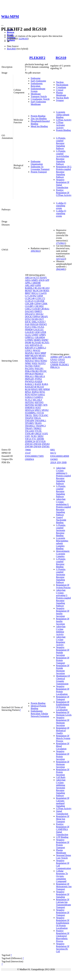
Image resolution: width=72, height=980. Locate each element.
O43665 (54, 459)
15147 (28, 453)
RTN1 (42, 392)
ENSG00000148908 (60, 456)
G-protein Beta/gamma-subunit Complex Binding (62, 543)
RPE (41, 389)
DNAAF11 (30, 314)
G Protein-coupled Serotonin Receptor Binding (61, 530)
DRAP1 (44, 317)
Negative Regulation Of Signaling (63, 894)
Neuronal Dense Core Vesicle (63, 857)
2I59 (59, 462)
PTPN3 (38, 379)
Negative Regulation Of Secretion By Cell (63, 948)
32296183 (23, 39)
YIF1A (28, 439)
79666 (28, 450)
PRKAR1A (40, 376)
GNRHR (54, 365)
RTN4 (34, 395)
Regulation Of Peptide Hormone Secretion (63, 669)
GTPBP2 (29, 340)
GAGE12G (38, 330)
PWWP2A (30, 382)
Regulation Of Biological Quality (63, 730)
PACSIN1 (30, 369)
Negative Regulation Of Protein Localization (63, 690)
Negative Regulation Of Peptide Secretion (63, 651)
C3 (26, 296)
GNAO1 (54, 362)
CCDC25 (29, 301)
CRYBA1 (45, 309)
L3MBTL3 (41, 348)
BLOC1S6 (38, 291)
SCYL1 (28, 400)
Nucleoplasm (62, 85)
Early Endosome (38, 81)
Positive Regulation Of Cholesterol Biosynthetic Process (63, 936)
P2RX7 (37, 366)
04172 (53, 453)
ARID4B (36, 283)
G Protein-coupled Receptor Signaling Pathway (61, 143)
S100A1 (41, 395)
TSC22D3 (30, 431)
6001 (53, 450)
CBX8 (40, 296)
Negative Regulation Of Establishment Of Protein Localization (63, 923)
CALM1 (67, 357)
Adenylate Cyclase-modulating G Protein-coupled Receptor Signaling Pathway (63, 507)
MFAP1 (42, 356)
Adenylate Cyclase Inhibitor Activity (61, 630)
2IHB (64, 462)
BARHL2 (29, 288)
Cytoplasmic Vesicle (40, 99)
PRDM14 (39, 374)
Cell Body (61, 777)
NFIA (37, 361)
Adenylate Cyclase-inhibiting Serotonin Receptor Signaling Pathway (61, 788)
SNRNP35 (30, 408)
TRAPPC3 (41, 426)
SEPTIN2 (29, 402)
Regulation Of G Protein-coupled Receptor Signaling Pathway (64, 172)
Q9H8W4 (29, 459)
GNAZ (62, 362)
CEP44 (37, 304)
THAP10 (29, 418)
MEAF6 (34, 356)
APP (47, 280)
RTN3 (28, 395)
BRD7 (28, 293)
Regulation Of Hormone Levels (64, 714)
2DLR (53, 462)
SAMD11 (39, 397)
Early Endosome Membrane (38, 103)
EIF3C (28, 322)
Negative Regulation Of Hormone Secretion (63, 721)
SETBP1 (39, 405)
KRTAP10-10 (36, 345)
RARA (45, 384)
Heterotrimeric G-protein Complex (63, 554)
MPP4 (35, 358)
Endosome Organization (37, 163)
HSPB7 (45, 340)
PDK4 (28, 371)
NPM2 (28, 363)
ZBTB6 (40, 439)
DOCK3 (29, 317)
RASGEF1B (31, 387)
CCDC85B (39, 301)
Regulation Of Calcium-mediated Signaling (63, 802)
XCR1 (34, 436)
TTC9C (38, 431)
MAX (37, 353)
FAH (27, 324)
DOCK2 (39, 314)
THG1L (37, 418)
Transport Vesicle (39, 96)
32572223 (61, 259)
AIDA (28, 280)
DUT (41, 319)
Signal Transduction (62, 812)
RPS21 (28, 392)
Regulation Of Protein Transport (63, 660)
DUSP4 (35, 319)
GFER (43, 332)
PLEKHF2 (37, 58)
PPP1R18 (29, 374)
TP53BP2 (29, 423)
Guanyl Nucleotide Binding (61, 520)
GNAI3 (61, 359)
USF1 (28, 436)
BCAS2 (38, 288)
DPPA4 (37, 317)
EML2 (35, 322)
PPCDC (43, 371)
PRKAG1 (29, 376)
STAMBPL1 (31, 413)
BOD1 (46, 291)
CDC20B (29, 304)
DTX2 (28, 319)
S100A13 (29, 397)
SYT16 (40, 413)
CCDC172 (40, 298)
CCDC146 (30, 298)
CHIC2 (28, 309)
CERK (44, 304)
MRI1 (41, 358)
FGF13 (28, 327)
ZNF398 (29, 447)
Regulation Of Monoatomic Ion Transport (64, 886)
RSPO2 (35, 392)
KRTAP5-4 (30, 348)
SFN (45, 405)
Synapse (60, 100)
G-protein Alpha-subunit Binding (63, 115)
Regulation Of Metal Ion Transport (63, 819)
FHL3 (35, 327)
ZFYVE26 (41, 441)
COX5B (36, 309)
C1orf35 (43, 293)
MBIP (43, 353)
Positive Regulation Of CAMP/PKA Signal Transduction (63, 829)
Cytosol (60, 90)
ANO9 (41, 280)
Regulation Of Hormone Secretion (63, 764)
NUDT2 (42, 363)
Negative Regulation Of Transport (63, 912)
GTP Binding (62, 837)
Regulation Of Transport (63, 698)
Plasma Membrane (61, 94)
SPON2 (45, 410)
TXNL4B (29, 434)
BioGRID (11, 49)
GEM (37, 332)
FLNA (41, 327)
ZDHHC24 (30, 441)
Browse (11, 32)
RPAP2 (35, 389)
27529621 (61, 243)
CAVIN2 (32, 296)
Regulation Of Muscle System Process (63, 738)
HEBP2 (37, 340)
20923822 (35, 251)
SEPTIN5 (39, 402)
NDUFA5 (29, 361)
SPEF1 (38, 410)
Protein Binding (38, 116)
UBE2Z (38, 434)
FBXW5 (43, 324)
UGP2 (45, 434)
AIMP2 (34, 280)
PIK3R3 (35, 371)
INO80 (28, 343)
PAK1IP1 (39, 369)
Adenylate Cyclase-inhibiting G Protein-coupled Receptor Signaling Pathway (63, 476)
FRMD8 (29, 330)
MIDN (28, 358)
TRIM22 (37, 428)
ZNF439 (37, 447)
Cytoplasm (61, 87)
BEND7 (29, 291)
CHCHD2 (39, 306)
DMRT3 (38, 311)
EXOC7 (42, 322)
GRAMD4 (40, 337)
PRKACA (55, 367)
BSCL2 (35, 293)
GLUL (28, 335)
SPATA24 (29, 410)
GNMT (35, 335)
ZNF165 (29, 444)
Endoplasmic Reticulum (37, 85)
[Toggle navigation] (2, 26)
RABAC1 (30, 384)
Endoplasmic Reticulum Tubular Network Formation (40, 714)
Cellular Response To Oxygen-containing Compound (62, 876)
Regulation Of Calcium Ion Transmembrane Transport (63, 903)
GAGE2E (29, 332)
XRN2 (40, 436)
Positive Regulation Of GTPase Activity (64, 193)
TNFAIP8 (30, 421)
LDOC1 (29, 350)
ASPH (38, 285)
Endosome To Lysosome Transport (40, 168)
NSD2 (35, 363)
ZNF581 (46, 447)
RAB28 (39, 382)
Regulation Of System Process (63, 586)
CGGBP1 (29, 306)
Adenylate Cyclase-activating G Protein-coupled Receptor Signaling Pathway (63, 598)
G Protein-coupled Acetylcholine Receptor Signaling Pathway (62, 158)
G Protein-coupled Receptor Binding (61, 563)
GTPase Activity (64, 120)
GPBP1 (42, 335)
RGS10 (61, 58)
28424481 (61, 269)
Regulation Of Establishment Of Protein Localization (63, 706)
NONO (44, 361)
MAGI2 (37, 350)
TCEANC (44, 415)
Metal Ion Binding (39, 126)
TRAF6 (38, 423)
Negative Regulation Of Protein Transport (63, 844)
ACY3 (36, 278)
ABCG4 (29, 278)
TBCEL (29, 415)
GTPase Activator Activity (60, 125)
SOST (38, 408)
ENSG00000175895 (34, 456)
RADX (38, 384)
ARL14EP (30, 285)
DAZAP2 (29, 311)
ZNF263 (46, 444)
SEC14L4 (37, 400)
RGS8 (28, 389)
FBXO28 (34, 324)
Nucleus (60, 82)
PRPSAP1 (30, 379)
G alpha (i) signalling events (61, 206)
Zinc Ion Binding (39, 119)
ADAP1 (43, 278)
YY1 (34, 439)
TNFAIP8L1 (40, 421)
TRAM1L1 (30, 426)
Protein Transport (39, 172)
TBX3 (36, 415)
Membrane (36, 94)
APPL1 (28, 283)
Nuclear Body (62, 98)
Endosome (36, 78)
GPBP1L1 (30, 337)
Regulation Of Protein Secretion (63, 772)
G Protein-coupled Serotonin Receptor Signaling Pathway (61, 576)
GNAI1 (54, 359)
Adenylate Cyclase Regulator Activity (61, 641)
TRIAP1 (29, 428)
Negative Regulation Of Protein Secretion (63, 755)
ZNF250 (37, 444)
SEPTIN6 (29, 405)
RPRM (46, 389)
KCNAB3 (37, 343)
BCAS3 (46, 288)
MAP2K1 (29, 353)
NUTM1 (29, 366)
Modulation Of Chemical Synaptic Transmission (63, 680)
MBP (27, 356)
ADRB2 (54, 357)
